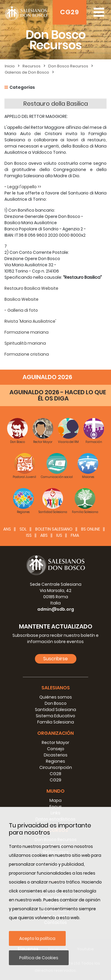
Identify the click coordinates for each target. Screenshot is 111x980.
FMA (75, 535)
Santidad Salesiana (55, 710)
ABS (44, 535)
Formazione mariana (26, 332)
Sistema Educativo (55, 716)
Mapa (55, 800)
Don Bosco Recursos (68, 66)
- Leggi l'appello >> (23, 187)
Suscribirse (55, 659)
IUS (59, 535)
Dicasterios (56, 755)
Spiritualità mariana (25, 343)
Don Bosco (56, 703)
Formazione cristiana (27, 354)
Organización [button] (55, 733)
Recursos (32, 66)
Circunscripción (56, 767)
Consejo (56, 749)
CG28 (55, 774)
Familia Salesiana (56, 722)
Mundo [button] (55, 791)
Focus (56, 807)
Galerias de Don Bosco (27, 72)
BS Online (91, 529)
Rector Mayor (55, 742)
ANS (7, 529)
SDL (23, 529)
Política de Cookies (39, 958)
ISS (29, 535)
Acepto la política (37, 938)
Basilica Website (21, 299)
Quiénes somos (56, 697)
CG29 (70, 12)
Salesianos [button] (56, 688)
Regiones (55, 761)
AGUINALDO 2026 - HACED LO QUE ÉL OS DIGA (58, 395)
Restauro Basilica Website (31, 288)
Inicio (10, 66)
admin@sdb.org (56, 609)
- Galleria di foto (21, 310)
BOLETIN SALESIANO (54, 529)
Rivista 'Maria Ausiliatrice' (30, 321)
